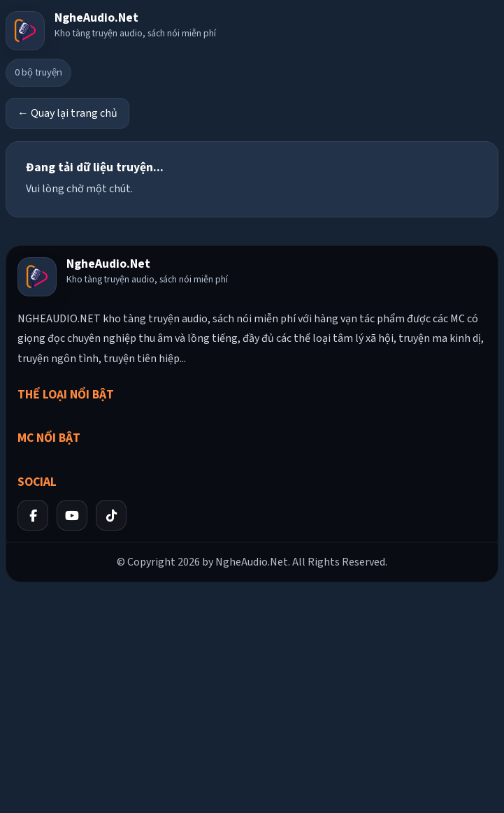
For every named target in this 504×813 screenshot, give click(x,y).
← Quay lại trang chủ (67, 113)
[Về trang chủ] (111, 31)
